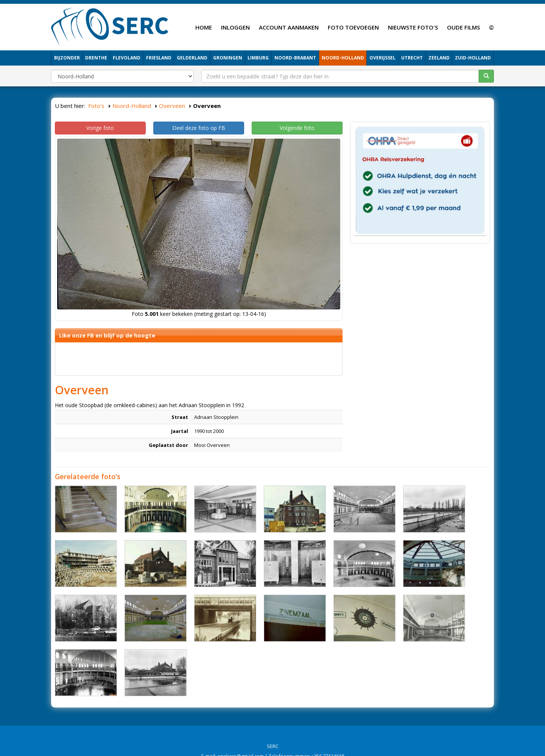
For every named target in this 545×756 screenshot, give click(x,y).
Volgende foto (297, 128)
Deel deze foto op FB (199, 128)
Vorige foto (100, 128)
